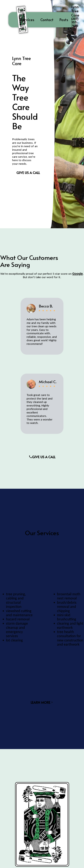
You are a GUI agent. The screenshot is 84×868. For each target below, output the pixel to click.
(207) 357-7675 (75, 22)
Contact (47, 20)
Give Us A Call (42, 457)
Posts (64, 20)
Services (27, 20)
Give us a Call (28, 172)
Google (77, 274)
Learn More (42, 702)
